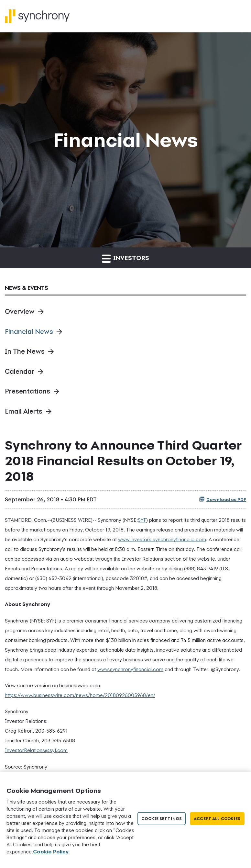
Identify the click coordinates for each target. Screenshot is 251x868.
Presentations (27, 391)
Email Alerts (24, 411)
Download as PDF (223, 499)
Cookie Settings (162, 819)
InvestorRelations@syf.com (36, 750)
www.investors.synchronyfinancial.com (162, 539)
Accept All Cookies (217, 819)
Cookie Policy (51, 851)
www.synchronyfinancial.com (130, 669)
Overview (20, 311)
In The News (25, 351)
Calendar (20, 371)
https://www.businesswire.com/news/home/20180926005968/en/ (80, 695)
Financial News (29, 331)
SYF (142, 520)
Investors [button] (125, 258)
